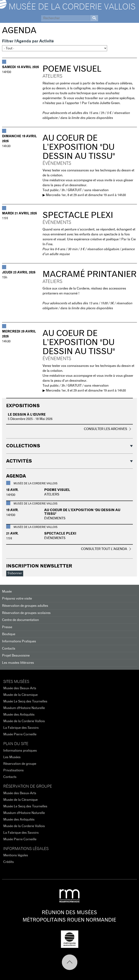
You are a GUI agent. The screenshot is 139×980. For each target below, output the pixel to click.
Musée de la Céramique (20, 695)
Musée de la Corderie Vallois (72, 7)
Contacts (9, 649)
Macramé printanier (90, 274)
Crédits (9, 862)
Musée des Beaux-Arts (20, 688)
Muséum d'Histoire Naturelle (24, 708)
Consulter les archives (105, 429)
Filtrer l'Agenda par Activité (28, 41)
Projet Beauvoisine (16, 656)
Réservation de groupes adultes (25, 606)
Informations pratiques (20, 751)
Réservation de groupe (20, 764)
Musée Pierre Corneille (20, 734)
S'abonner (15, 573)
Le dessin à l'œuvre (27, 415)
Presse (7, 627)
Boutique (9, 634)
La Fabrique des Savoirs (21, 728)
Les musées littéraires (18, 663)
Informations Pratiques (19, 641)
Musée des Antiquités (19, 715)
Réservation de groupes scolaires (26, 613)
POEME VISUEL (72, 69)
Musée (7, 592)
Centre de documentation (20, 620)
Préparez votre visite (17, 599)
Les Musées (12, 757)
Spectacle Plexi (78, 215)
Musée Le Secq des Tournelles (25, 701)
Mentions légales (16, 855)
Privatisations (13, 770)
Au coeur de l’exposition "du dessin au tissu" (79, 147)
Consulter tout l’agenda (104, 549)
